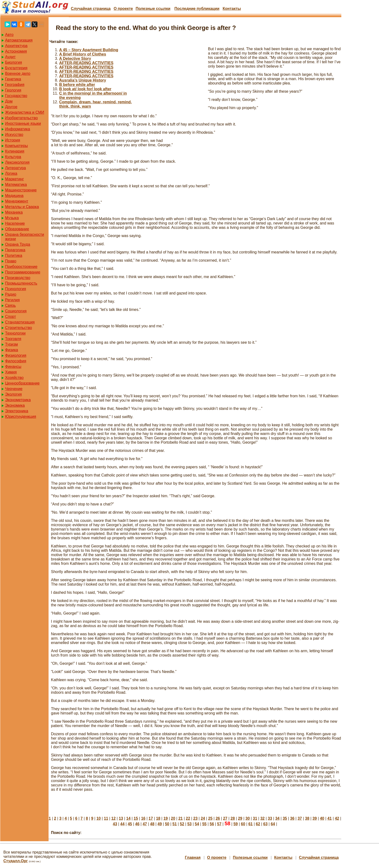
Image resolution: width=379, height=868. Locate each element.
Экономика (15, 405)
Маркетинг (14, 179)
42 (337, 818)
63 (265, 824)
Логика (11, 173)
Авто (9, 35)
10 (99, 818)
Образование (17, 229)
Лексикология (17, 162)
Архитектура (16, 46)
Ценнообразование (22, 383)
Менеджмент (17, 201)
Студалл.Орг (16, 861)
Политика (14, 255)
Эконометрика (18, 400)
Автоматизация (19, 40)
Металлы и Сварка (22, 207)
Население (15, 223)
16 (143, 818)
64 (273, 824)
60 (243, 824)
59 (236, 824)
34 (277, 818)
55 (204, 824)
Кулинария (15, 151)
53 (189, 824)
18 (158, 818)
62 (258, 824)
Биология (14, 62)
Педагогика (15, 250)
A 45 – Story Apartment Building (89, 50)
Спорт (11, 317)
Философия (16, 361)
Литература (15, 168)
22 (188, 818)
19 (166, 818)
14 (129, 818)
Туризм (11, 344)
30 (248, 818)
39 (315, 818)
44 (122, 824)
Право (11, 261)
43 (115, 824)
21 (180, 818)
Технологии (15, 333)
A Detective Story (75, 59)
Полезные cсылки (153, 9)
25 (210, 818)
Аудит (10, 57)
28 (233, 818)
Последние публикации (197, 9)
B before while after (77, 85)
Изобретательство (21, 118)
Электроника (17, 411)
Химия (11, 372)
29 (240, 818)
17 (151, 818)
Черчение (14, 389)
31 (255, 818)
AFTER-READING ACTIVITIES (86, 63)
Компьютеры (16, 146)
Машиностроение (21, 190)
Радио (11, 294)
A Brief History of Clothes (83, 54)
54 (197, 824)
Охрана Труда (18, 244)
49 (160, 824)
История (13, 140)
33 (270, 818)
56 (212, 824)
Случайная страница (91, 9)
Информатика (18, 129)
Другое (11, 107)
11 (106, 818)
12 (114, 818)
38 (307, 818)
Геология (13, 90)
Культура (13, 157)
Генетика (13, 79)
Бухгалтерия (16, 68)
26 (218, 818)
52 (182, 824)
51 (175, 824)
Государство (16, 96)
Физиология (16, 355)
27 (225, 818)
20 (173, 818)
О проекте (123, 9)
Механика (14, 212)
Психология (16, 289)
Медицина (14, 196)
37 (300, 818)
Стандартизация (20, 322)
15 (136, 818)
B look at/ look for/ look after (85, 89)
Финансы (13, 367)
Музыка (12, 218)
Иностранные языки (23, 123)
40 (322, 818)
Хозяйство (14, 378)
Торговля (13, 339)
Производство (18, 278)
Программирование (23, 272)
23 (195, 818)
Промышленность (21, 283)
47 (145, 824)
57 (219, 824)
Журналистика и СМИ (25, 112)
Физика (12, 350)
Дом (9, 101)
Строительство (18, 328)
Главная (193, 857)
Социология (16, 311)
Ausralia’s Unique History (83, 80)
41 (329, 818)
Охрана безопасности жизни (25, 237)
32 (263, 818)
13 (121, 818)
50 (167, 824)
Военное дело (18, 73)
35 (285, 818)
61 (250, 824)
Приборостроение (21, 267)
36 (292, 818)
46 (137, 824)
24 (203, 818)
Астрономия (16, 51)
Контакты (232, 9)
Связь (10, 305)
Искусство (14, 135)
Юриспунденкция (21, 416)
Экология (13, 394)
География (15, 85)
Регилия (12, 300)
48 (152, 824)
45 (130, 824)
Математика (16, 185)
